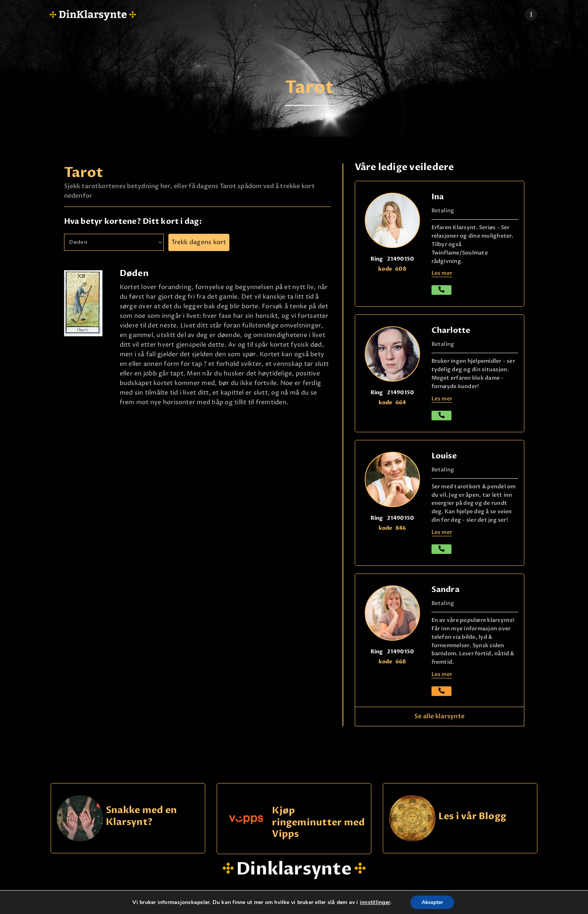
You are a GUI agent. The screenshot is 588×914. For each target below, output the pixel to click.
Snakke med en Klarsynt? (141, 816)
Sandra (446, 589)
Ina (438, 197)
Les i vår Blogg (473, 817)
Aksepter (432, 902)
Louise (444, 456)
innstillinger (374, 902)
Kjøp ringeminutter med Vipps (318, 822)
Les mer (442, 273)
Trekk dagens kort (199, 242)
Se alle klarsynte (439, 716)
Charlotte (451, 330)
